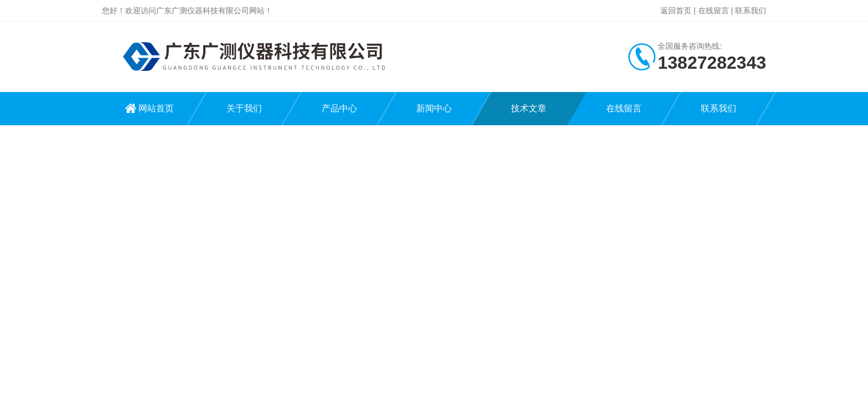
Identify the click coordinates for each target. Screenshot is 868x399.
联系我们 (751, 11)
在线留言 (714, 11)
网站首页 (156, 108)
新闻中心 (434, 108)
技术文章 (529, 108)
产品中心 (339, 108)
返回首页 (676, 11)
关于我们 (244, 108)
